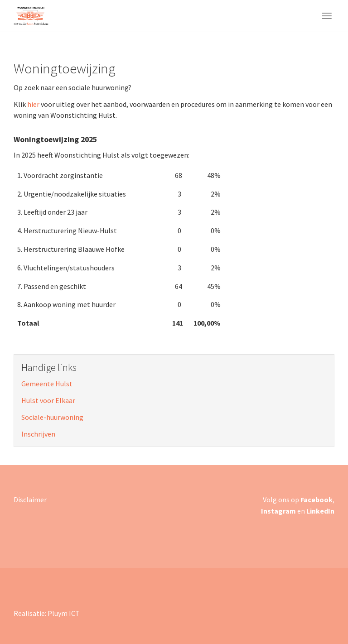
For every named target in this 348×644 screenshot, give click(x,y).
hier (33, 104)
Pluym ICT (64, 613)
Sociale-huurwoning (52, 417)
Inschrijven (38, 434)
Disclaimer (30, 500)
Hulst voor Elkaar (48, 400)
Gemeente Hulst (47, 384)
